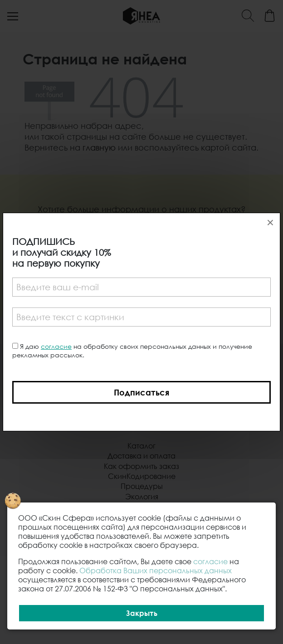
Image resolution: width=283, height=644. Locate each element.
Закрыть (142, 613)
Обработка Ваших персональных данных (156, 571)
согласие (56, 346)
